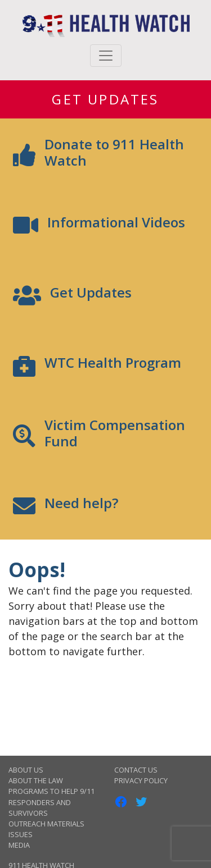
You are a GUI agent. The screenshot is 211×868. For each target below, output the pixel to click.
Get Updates (105, 99)
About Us (26, 770)
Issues (21, 834)
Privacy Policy (141, 780)
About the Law (36, 780)
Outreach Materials (46, 824)
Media (19, 845)
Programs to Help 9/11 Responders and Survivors (51, 802)
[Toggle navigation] (106, 56)
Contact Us (136, 770)
